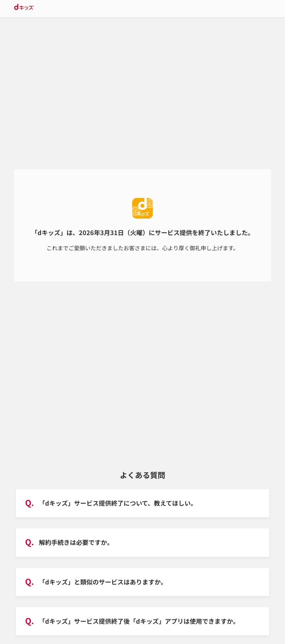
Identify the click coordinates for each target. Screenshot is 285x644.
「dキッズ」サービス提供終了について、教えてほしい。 (118, 503)
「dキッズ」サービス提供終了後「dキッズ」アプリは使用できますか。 (139, 621)
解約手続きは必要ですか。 (76, 542)
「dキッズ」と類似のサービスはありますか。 (103, 582)
